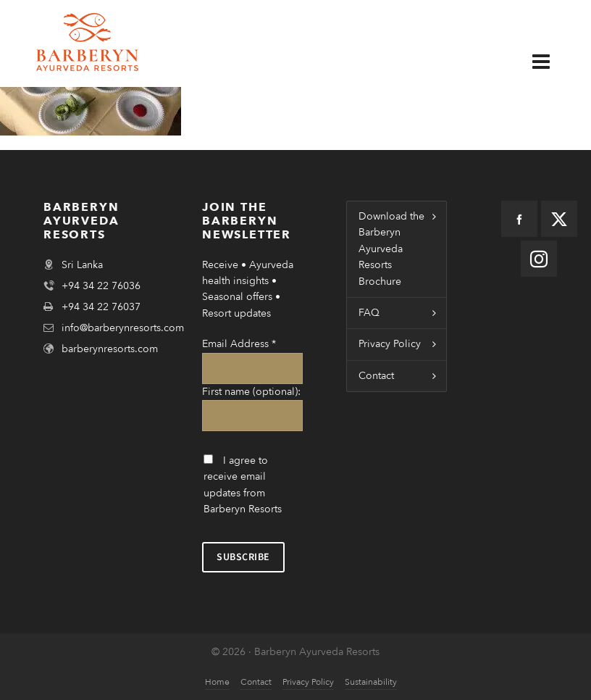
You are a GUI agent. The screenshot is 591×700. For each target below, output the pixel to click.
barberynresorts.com (110, 349)
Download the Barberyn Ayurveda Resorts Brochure (391, 249)
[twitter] (559, 219)
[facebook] (519, 219)
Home (217, 682)
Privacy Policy (390, 344)
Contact (376, 376)
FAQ (369, 313)
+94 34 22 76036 (101, 286)
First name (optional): (251, 392)
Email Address (239, 344)
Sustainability (371, 682)
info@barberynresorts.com (123, 328)
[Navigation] (550, 56)
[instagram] (539, 259)
